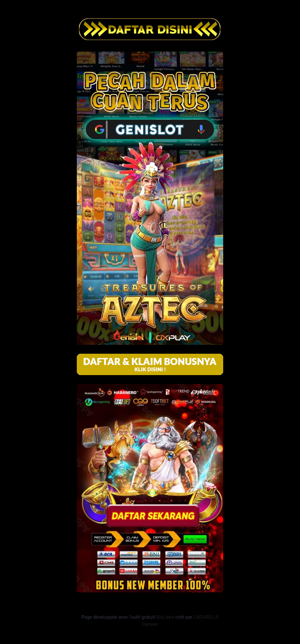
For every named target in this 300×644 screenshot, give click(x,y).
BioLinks (165, 617)
